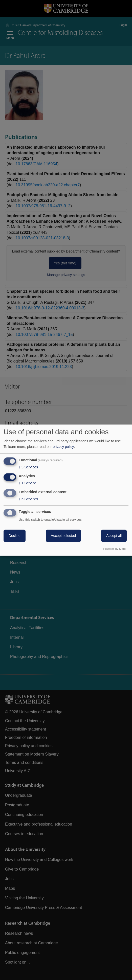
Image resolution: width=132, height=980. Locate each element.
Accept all (114, 536)
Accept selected (63, 536)
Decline (15, 536)
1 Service (27, 483)
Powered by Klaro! (115, 549)
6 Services (28, 499)
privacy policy (63, 447)
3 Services (28, 467)
